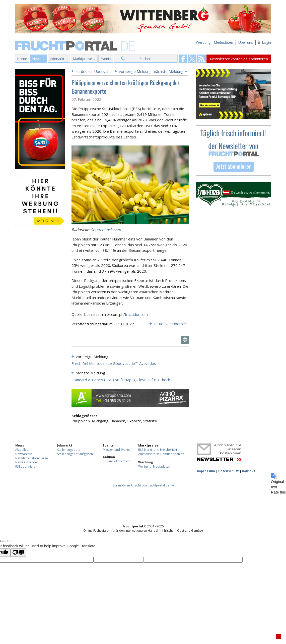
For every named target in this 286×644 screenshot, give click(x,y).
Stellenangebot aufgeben (75, 454)
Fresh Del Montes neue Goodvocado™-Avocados (114, 363)
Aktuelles (22, 450)
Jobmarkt (57, 59)
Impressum (206, 471)
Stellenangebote (69, 450)
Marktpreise (82, 59)
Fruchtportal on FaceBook (183, 59)
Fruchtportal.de (76, 45)
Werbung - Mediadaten (214, 42)
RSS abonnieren (26, 466)
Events (106, 59)
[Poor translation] (18, 553)
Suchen (145, 59)
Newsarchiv (23, 454)
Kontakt (249, 471)
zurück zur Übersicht (93, 71)
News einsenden (27, 462)
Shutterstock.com (106, 230)
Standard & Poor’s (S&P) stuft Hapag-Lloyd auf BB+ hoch (121, 380)
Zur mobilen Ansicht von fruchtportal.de (141, 485)
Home (22, 59)
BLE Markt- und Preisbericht (158, 450)
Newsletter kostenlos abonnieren (239, 59)
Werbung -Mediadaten (154, 466)
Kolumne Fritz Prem (117, 461)
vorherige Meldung (135, 71)
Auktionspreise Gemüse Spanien (161, 454)
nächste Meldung (169, 71)
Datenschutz (229, 471)
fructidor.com (136, 314)
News (37, 59)
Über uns (246, 42)
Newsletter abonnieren (32, 458)
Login (266, 42)
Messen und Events (116, 450)
